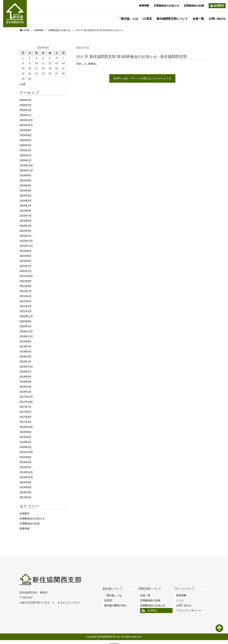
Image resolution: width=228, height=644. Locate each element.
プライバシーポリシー (189, 610)
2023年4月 (26, 226)
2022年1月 (26, 271)
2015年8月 (26, 457)
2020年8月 (26, 321)
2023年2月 (26, 236)
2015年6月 (26, 462)
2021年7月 (26, 291)
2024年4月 (26, 191)
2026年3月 (26, 105)
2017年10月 (26, 402)
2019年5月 (26, 352)
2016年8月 (26, 432)
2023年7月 (26, 216)
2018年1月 (26, 392)
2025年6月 (26, 140)
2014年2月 (26, 497)
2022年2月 (26, 266)
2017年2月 (26, 422)
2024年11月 (26, 170)
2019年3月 (26, 357)
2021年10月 (26, 276)
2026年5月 (26, 100)
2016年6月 (26, 437)
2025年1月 (26, 160)
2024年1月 (26, 206)
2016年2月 (26, 447)
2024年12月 (26, 165)
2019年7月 (26, 347)
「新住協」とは (128, 19)
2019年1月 (26, 362)
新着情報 (144, 6)
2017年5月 (26, 412)
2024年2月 (26, 201)
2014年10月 (26, 477)
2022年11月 (26, 246)
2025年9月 (26, 130)
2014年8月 (26, 482)
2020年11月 (26, 316)
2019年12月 (26, 331)
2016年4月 (26, 442)
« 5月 (23, 84)
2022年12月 (26, 241)
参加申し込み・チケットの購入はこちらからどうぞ (142, 78)
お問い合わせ (217, 19)
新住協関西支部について (172, 19)
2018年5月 (26, 377)
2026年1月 (26, 115)
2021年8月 (26, 286)
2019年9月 (26, 341)
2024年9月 (26, 176)
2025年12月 (26, 120)
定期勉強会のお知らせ (166, 6)
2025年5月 (26, 145)
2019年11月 (26, 336)
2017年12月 (26, 397)
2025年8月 (26, 135)
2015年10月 (26, 452)
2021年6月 (26, 296)
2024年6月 (26, 186)
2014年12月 (26, 472)
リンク (180, 600)
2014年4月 (26, 492)
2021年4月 (26, 306)
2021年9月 (26, 281)
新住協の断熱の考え (116, 605)
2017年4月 (26, 417)
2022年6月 (26, 261)
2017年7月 (26, 407)
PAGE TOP (219, 629)
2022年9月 (26, 251)
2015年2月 (26, 467)
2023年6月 (26, 221)
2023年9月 (26, 211)
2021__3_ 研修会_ (87, 64)
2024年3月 (26, 196)
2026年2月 (26, 110)
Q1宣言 (147, 19)
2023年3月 (26, 231)
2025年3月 (26, 150)
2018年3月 (26, 387)
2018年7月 (26, 372)
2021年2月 (26, 311)
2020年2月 (26, 326)
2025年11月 (26, 125)
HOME (25, 30)
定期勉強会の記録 (194, 6)
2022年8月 (26, 256)
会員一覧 (198, 19)
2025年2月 (26, 155)
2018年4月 (26, 382)
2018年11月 (26, 367)
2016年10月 (26, 427)
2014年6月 (26, 487)
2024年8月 (26, 181)
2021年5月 (26, 301)
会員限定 (217, 6)
